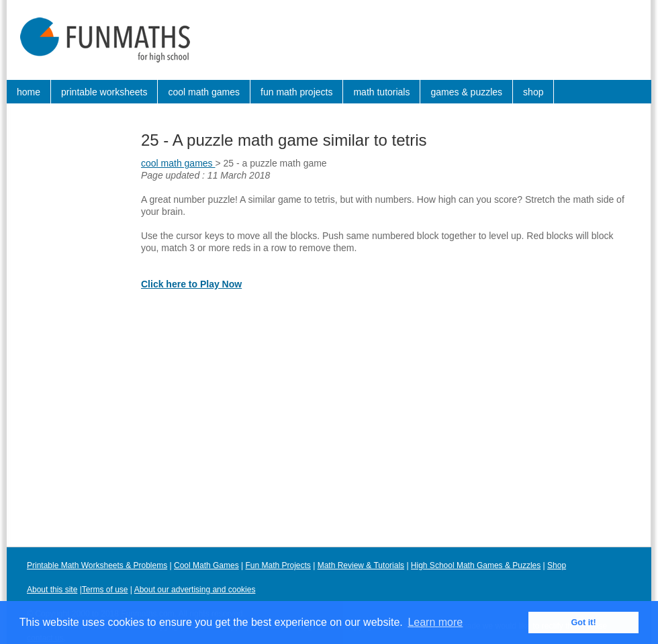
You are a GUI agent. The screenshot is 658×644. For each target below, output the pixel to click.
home (29, 92)
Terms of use (105, 590)
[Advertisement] (67, 325)
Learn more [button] (435, 622)
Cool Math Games (206, 565)
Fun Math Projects (278, 565)
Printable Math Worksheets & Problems (97, 565)
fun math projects (296, 92)
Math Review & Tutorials (361, 565)
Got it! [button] (584, 623)
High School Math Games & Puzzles (476, 565)
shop (533, 92)
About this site (52, 590)
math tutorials (381, 92)
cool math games (204, 92)
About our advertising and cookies (195, 590)
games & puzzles (466, 92)
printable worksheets (104, 92)
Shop (557, 565)
